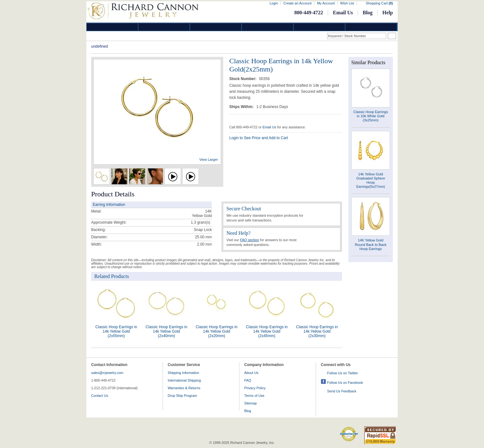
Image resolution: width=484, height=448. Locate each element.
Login (274, 3)
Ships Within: (242, 107)
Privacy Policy (255, 388)
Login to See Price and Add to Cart (259, 138)
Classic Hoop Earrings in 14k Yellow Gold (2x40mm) (166, 331)
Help (388, 13)
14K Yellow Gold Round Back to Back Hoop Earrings (371, 244)
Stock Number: (243, 79)
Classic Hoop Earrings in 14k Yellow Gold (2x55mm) (116, 331)
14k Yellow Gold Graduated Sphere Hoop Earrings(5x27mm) (371, 180)
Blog (368, 13)
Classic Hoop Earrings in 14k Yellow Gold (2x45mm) (267, 331)
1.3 (194, 222)
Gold (164, 27)
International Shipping (184, 380)
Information (319, 27)
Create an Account (297, 3)
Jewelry (268, 27)
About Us (251, 373)
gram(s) (201, 222)
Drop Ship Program (182, 396)
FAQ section (250, 240)
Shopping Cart (379, 3)
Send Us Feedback (342, 391)
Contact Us (100, 396)
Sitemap (251, 403)
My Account (326, 3)
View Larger (209, 160)
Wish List (347, 3)
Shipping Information (183, 373)
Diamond (112, 27)
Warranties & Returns (184, 388)
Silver (216, 27)
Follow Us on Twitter (343, 373)
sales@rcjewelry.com (107, 373)
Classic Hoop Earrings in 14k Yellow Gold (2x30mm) (317, 331)
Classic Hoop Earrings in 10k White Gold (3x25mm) (371, 116)
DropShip (371, 27)
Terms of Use (254, 396)
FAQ (248, 380)
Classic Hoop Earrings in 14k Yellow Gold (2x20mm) (216, 331)
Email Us (343, 13)
